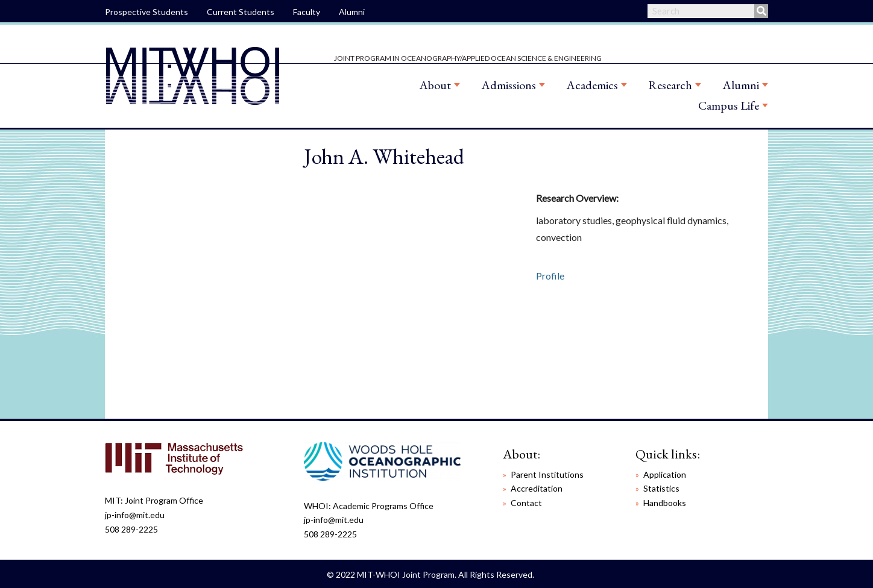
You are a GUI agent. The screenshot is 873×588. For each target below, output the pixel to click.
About (435, 85)
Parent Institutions (547, 474)
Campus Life (729, 105)
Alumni (352, 12)
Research (670, 85)
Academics (592, 85)
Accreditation (537, 488)
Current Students (241, 12)
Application (665, 474)
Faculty (307, 12)
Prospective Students (147, 12)
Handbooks (665, 503)
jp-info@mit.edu (135, 515)
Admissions (509, 85)
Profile (550, 276)
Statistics (661, 488)
